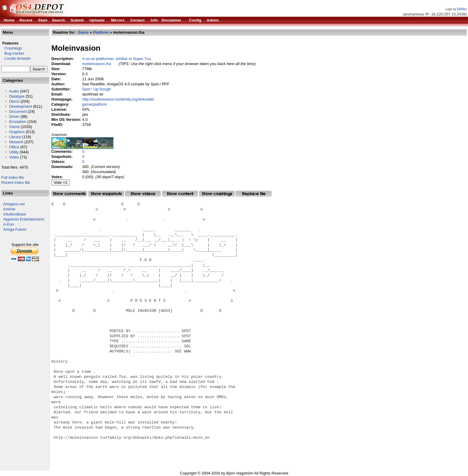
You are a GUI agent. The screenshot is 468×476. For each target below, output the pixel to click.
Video (14, 157)
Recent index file (16, 182)
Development (20, 106)
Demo (14, 101)
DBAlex (462, 9)
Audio (14, 91)
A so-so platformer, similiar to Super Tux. (117, 59)
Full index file (13, 177)
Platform (101, 32)
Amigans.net (14, 204)
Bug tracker (13, 53)
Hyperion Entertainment (24, 219)
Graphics (17, 132)
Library (15, 137)
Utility (14, 152)
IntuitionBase (14, 214)
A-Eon (9, 224)
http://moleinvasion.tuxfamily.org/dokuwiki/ (118, 99)
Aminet (9, 209)
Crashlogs (11, 48)
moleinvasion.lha (97, 64)
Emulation (18, 122)
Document (18, 111)
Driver (14, 117)
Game (14, 127)
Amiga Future (15, 229)
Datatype (17, 96)
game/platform (94, 104)
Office (14, 147)
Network (16, 142)
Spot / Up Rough (96, 89)
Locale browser (16, 58)
